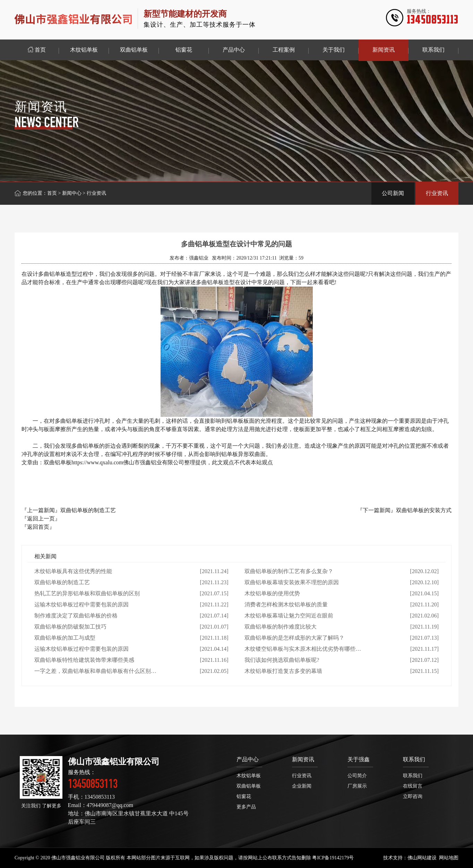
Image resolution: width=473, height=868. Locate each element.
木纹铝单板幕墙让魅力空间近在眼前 (289, 616)
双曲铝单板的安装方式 (424, 510)
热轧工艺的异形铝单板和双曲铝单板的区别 (87, 593)
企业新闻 (302, 786)
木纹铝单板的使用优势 (272, 593)
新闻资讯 (303, 759)
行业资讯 (437, 193)
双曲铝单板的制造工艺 (88, 510)
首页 (52, 193)
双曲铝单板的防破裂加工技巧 (70, 627)
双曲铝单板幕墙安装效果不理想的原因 (292, 582)
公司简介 (357, 776)
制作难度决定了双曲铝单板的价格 (76, 616)
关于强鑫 (359, 759)
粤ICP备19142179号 (333, 858)
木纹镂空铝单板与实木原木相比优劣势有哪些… (303, 649)
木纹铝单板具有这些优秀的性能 (73, 571)
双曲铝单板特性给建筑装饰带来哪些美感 (84, 660)
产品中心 (248, 759)
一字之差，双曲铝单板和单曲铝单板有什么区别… (95, 671)
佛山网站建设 (422, 858)
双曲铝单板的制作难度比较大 (281, 627)
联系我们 (414, 759)
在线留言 (413, 786)
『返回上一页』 (41, 519)
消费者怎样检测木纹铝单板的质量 (286, 604)
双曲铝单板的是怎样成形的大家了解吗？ (294, 638)
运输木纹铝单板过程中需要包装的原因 (81, 604)
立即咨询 (413, 796)
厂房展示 (357, 786)
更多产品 (246, 807)
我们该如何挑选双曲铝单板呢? (282, 660)
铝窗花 (244, 796)
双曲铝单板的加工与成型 (65, 638)
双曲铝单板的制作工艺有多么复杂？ (289, 571)
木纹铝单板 (249, 776)
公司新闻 (393, 193)
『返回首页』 (38, 527)
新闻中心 (72, 193)
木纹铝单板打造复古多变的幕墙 (283, 671)
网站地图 (449, 858)
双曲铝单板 (249, 786)
